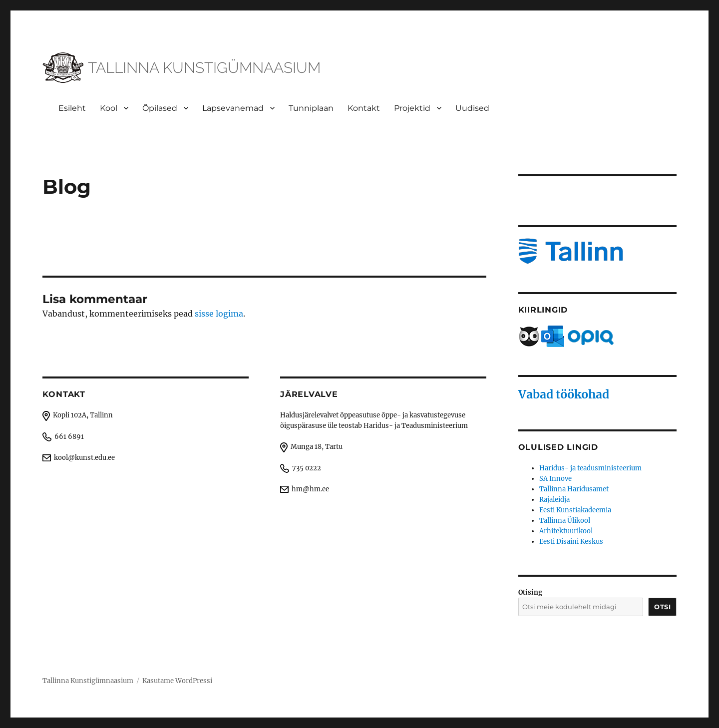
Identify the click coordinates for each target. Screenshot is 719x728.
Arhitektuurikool (566, 531)
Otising (530, 592)
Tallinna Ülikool (565, 521)
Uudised (472, 108)
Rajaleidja (554, 500)
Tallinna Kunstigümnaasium (88, 681)
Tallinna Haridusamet (574, 489)
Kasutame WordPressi (177, 681)
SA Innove (555, 479)
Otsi (662, 607)
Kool (109, 108)
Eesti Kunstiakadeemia (575, 510)
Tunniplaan (311, 108)
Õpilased (160, 108)
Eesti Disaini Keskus (571, 542)
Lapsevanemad (233, 108)
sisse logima (219, 314)
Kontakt (364, 108)
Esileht (72, 108)
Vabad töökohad (564, 394)
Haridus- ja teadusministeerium (590, 468)
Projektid (412, 108)
